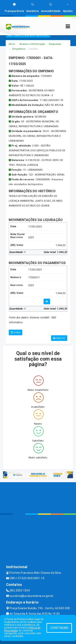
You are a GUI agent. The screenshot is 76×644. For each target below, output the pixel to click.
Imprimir (59, 338)
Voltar (16, 332)
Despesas (55, 44)
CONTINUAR (59, 628)
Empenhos (19, 49)
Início (12, 44)
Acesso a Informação (32, 44)
